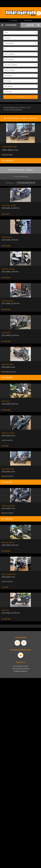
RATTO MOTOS (7, 440)
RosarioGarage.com (11, 108)
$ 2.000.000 (6, 619)
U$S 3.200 (5, 214)
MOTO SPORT (7, 476)
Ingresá (14, 20)
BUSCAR (30, 25)
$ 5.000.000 (7, 378)
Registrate (28, 20)
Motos (23, 108)
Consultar (5, 446)
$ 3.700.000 (6, 551)
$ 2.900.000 (6, 341)
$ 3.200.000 (6, 278)
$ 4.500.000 (6, 309)
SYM (29, 108)
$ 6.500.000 (6, 246)
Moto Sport (7, 155)
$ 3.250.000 (8, 161)
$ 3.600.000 (6, 410)
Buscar (20, 97)
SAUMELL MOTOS (9, 372)
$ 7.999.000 (7, 519)
